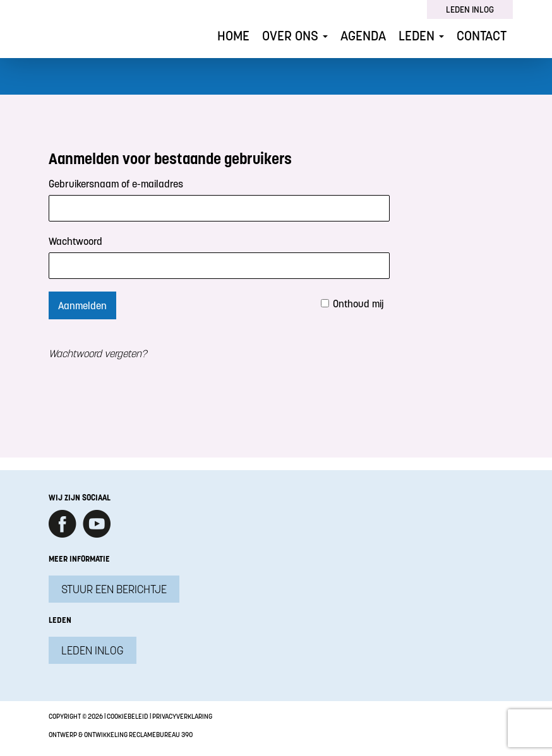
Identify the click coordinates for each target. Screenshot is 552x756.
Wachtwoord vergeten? (98, 353)
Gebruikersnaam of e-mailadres (116, 184)
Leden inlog (470, 9)
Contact (482, 36)
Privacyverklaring (182, 716)
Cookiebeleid (128, 716)
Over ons (295, 36)
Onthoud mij (358, 304)
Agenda (363, 36)
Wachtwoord (75, 241)
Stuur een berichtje (114, 589)
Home (233, 36)
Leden (421, 36)
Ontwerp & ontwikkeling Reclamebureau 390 (121, 735)
